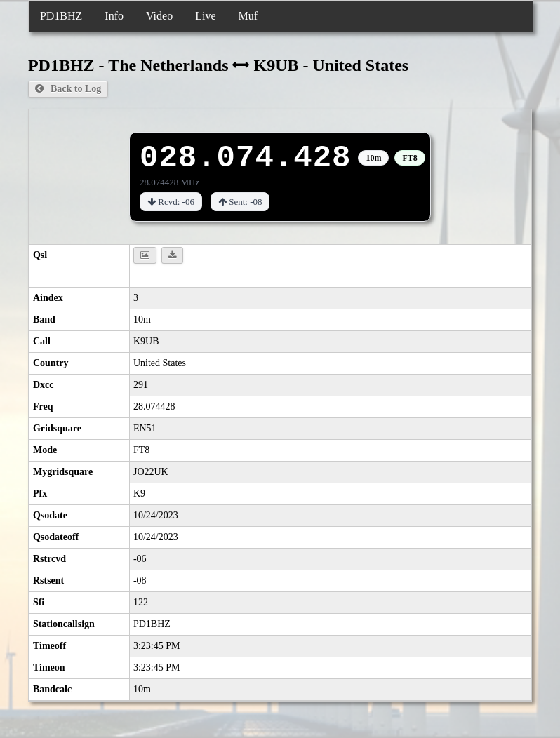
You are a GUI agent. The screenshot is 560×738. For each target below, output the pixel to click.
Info (114, 16)
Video (159, 16)
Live (205, 16)
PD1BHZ (61, 16)
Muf (248, 16)
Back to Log (68, 89)
